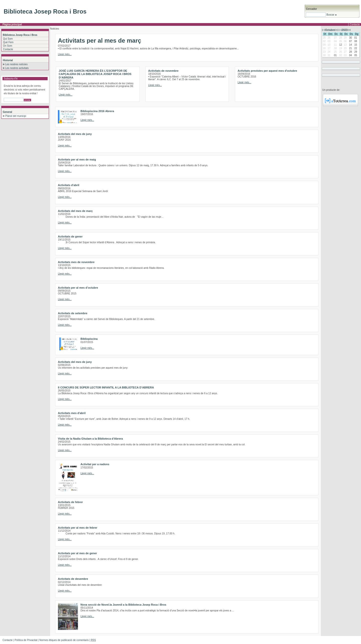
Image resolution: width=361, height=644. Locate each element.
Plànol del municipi (16, 116)
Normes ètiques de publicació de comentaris (64, 640)
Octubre (330, 30)
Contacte (355, 24)
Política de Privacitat (26, 640)
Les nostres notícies (16, 64)
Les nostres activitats (17, 68)
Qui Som (8, 39)
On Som (8, 46)
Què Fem (8, 42)
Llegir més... (65, 54)
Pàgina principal (12, 24)
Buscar (331, 15)
